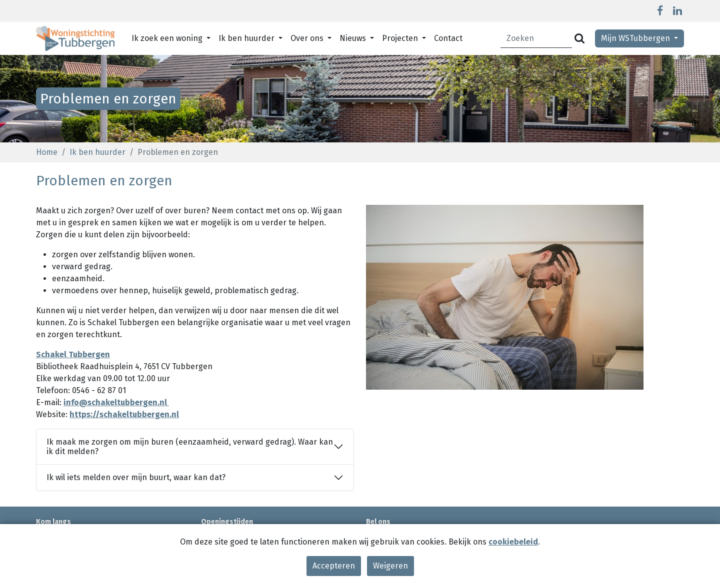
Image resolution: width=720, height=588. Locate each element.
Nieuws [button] (354, 38)
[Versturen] (579, 39)
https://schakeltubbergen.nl (124, 414)
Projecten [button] (401, 38)
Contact (448, 38)
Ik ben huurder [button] (247, 38)
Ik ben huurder (97, 152)
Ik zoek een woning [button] (168, 38)
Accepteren (334, 566)
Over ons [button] (308, 38)
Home (47, 152)
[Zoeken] (536, 39)
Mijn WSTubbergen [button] (636, 38)
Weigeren (390, 566)
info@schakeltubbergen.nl (116, 402)
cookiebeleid (513, 542)
